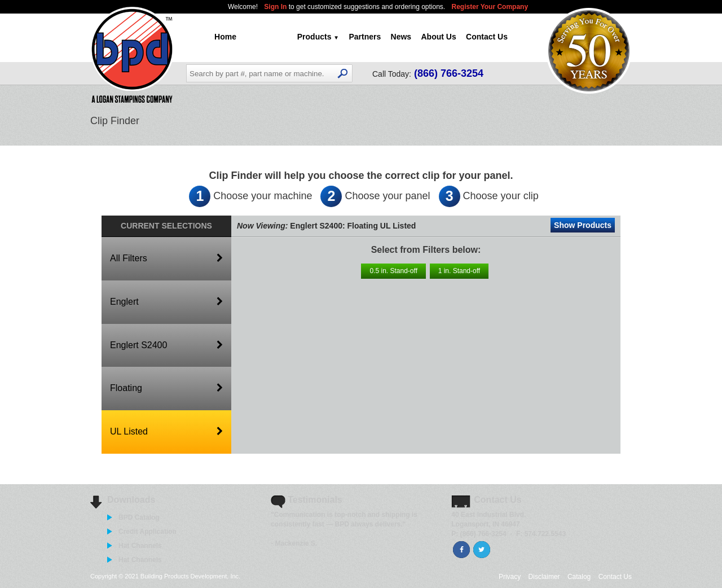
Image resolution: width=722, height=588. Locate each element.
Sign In (276, 7)
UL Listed (166, 431)
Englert (166, 302)
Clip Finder (267, 37)
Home (225, 37)
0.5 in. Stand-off (393, 271)
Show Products (583, 225)
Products (318, 37)
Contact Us (487, 37)
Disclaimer (544, 577)
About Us (438, 37)
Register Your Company (490, 7)
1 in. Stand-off (459, 271)
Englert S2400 (166, 345)
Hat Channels (140, 546)
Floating (166, 388)
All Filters (166, 258)
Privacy (510, 577)
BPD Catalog (139, 517)
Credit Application (148, 532)
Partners (365, 37)
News (401, 37)
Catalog (579, 577)
